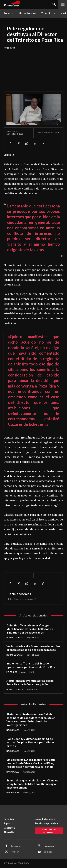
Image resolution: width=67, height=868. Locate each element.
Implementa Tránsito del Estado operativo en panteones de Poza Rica (31, 665)
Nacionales (13, 730)
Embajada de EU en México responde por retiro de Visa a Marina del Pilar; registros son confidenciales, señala (31, 763)
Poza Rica (9, 48)
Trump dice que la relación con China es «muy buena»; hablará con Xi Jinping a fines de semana (32, 784)
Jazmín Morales (20, 594)
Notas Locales (15, 638)
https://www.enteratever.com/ (22, 599)
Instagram (49, 846)
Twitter (15, 852)
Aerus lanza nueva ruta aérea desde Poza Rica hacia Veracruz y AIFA (30, 682)
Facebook (16, 846)
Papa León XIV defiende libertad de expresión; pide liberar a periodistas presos (30, 742)
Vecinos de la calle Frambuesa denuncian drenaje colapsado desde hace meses (33, 648)
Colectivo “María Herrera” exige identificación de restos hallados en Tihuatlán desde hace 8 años (30, 629)
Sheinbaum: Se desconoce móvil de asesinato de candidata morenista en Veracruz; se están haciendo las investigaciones (31, 719)
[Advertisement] (33, 68)
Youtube (48, 852)
